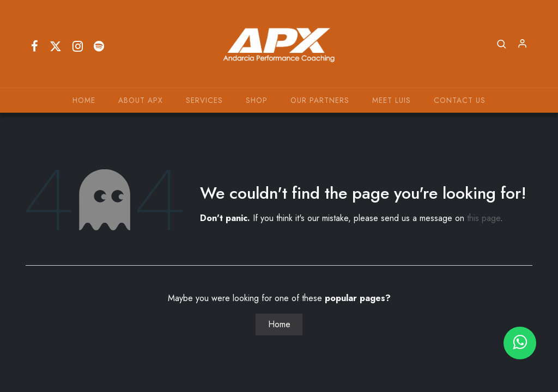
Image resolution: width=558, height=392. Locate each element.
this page (484, 218)
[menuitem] (84, 100)
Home (279, 324)
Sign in (523, 44)
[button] (502, 44)
